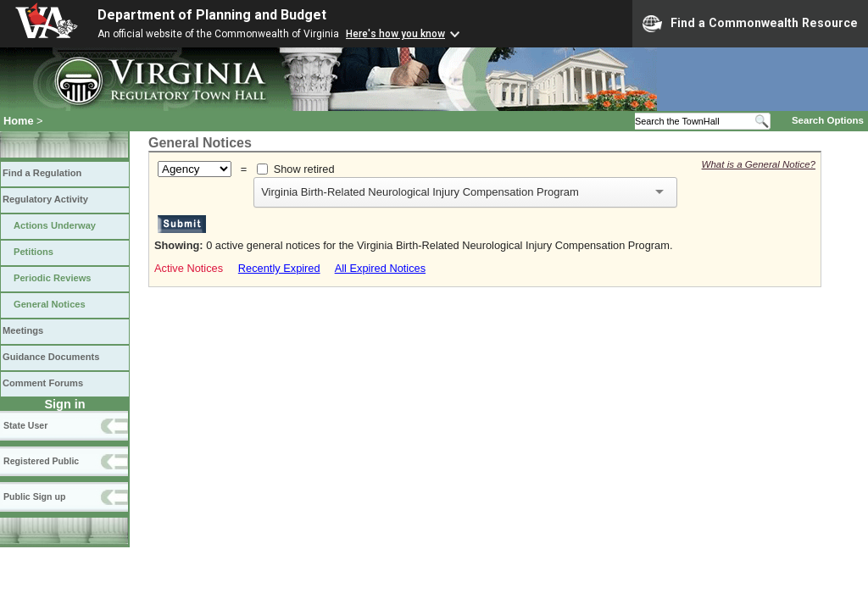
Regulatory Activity (45, 199)
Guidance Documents (51, 357)
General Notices (50, 304)
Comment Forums (43, 383)
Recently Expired (279, 268)
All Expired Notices (380, 268)
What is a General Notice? (759, 164)
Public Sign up (34, 496)
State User (25, 425)
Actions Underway (55, 225)
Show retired (304, 169)
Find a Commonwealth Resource (750, 24)
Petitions (33, 252)
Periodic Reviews (53, 278)
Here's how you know (395, 34)
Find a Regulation (42, 173)
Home (19, 121)
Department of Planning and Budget (212, 15)
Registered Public (41, 461)
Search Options (828, 120)
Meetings (23, 330)
